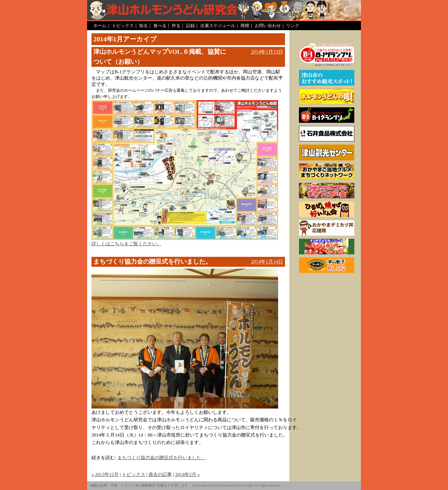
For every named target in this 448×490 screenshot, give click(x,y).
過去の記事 (160, 474)
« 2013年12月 (105, 474)
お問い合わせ (268, 25)
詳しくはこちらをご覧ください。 (126, 244)
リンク (293, 25)
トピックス (123, 25)
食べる (160, 25)
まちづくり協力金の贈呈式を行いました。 (152, 261)
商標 (245, 25)
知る (143, 25)
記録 (190, 25)
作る (176, 25)
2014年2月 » (187, 474)
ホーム (100, 25)
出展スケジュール (218, 25)
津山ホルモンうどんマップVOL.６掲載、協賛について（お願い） (160, 57)
